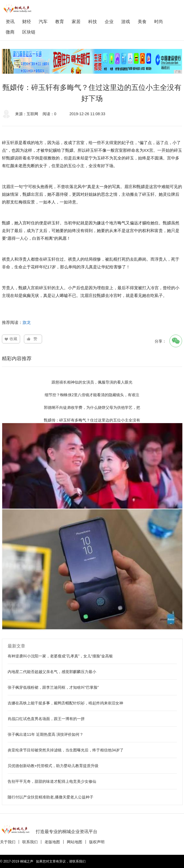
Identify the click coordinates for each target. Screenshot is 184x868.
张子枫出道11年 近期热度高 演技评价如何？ (46, 734)
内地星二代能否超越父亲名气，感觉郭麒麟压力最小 (52, 672)
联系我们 (30, 842)
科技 (93, 22)
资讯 (10, 22)
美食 (142, 22)
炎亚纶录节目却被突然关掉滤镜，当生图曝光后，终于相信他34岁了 (66, 750)
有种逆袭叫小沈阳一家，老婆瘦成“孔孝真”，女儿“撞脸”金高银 (60, 656)
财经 (27, 22)
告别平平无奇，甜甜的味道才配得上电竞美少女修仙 (52, 781)
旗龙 (27, 322)
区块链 (29, 32)
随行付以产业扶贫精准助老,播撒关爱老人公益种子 (51, 797)
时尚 (159, 22)
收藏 (13, 339)
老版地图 (52, 842)
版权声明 (97, 842)
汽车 (43, 22)
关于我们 (8, 842)
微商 (10, 32)
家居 (76, 22)
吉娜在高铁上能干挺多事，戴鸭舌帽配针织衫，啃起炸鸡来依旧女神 (65, 703)
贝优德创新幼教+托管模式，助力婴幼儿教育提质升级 (53, 766)
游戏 (126, 22)
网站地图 (75, 842)
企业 (109, 22)
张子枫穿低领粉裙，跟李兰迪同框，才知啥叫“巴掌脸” (53, 687)
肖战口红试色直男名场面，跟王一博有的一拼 (46, 719)
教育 (60, 22)
